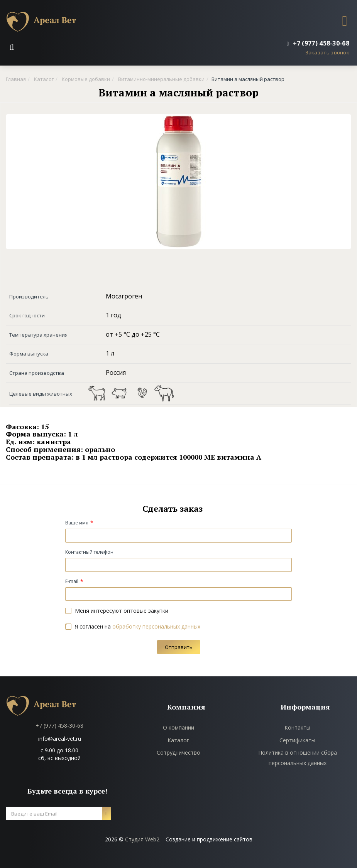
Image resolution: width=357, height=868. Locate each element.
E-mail (72, 581)
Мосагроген (124, 296)
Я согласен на (133, 626)
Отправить (179, 647)
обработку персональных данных (156, 626)
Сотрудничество (178, 753)
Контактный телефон (89, 552)
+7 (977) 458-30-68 (59, 726)
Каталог (178, 740)
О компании (178, 727)
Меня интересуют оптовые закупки (117, 611)
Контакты (297, 727)
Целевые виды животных (41, 394)
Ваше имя (77, 523)
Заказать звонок (327, 52)
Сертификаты (297, 740)
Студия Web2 (142, 839)
